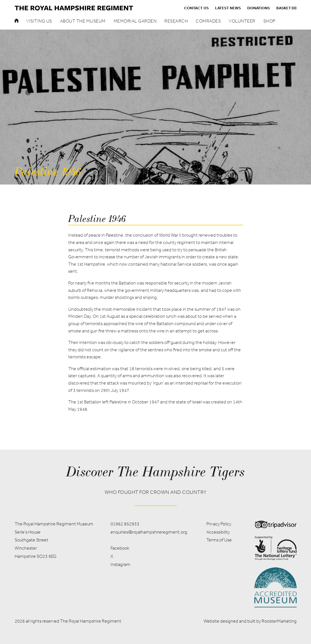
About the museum (83, 21)
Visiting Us (39, 21)
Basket (286, 8)
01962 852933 (125, 524)
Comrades (208, 21)
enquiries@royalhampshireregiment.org (149, 532)
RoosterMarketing (279, 621)
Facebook (120, 548)
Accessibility (218, 532)
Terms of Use (219, 540)
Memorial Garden (135, 21)
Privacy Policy (219, 524)
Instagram (120, 564)
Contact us (196, 8)
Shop (269, 21)
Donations (259, 8)
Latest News (228, 8)
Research (176, 21)
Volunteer (242, 21)
